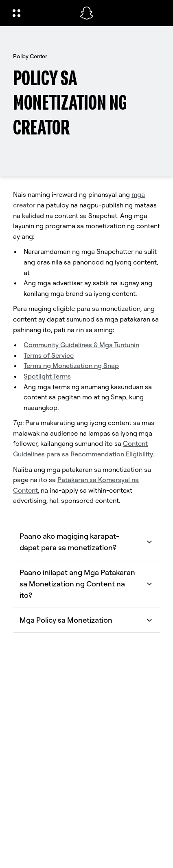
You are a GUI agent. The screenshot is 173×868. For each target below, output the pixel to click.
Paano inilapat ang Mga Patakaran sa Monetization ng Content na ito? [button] (86, 584)
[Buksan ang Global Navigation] (41, 13)
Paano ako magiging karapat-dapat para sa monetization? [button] (86, 542)
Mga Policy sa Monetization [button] (86, 620)
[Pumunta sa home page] (87, 13)
